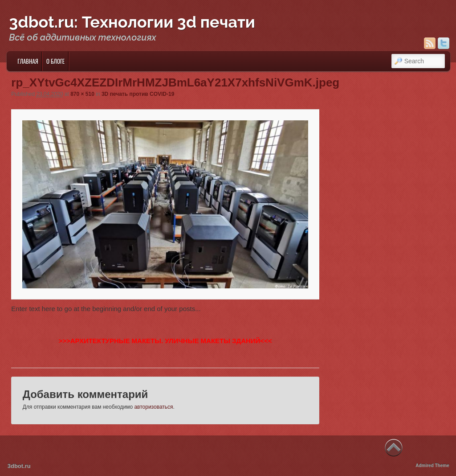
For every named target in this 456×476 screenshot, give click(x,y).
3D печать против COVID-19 (138, 94)
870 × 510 (82, 94)
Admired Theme (432, 466)
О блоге (55, 61)
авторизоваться (153, 407)
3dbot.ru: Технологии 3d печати (132, 22)
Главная (28, 61)
